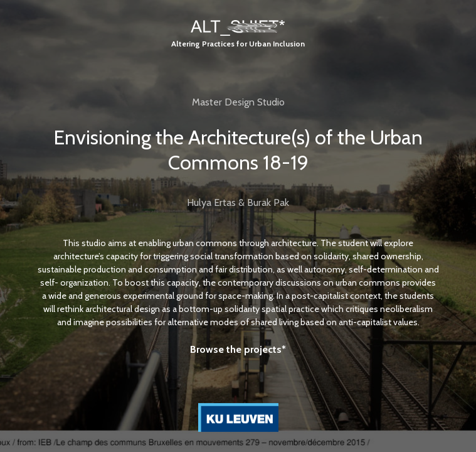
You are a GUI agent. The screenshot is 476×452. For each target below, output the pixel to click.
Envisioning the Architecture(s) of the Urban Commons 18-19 (238, 150)
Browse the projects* (238, 349)
